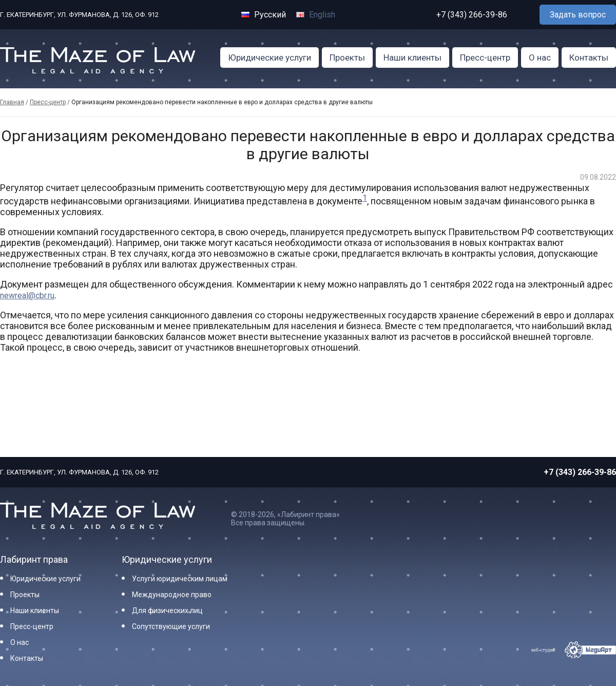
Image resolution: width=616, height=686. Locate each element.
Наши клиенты (412, 58)
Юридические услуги (269, 58)
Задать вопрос (578, 15)
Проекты (347, 58)
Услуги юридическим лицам (180, 579)
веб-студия (543, 650)
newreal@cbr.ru (27, 296)
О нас (540, 58)
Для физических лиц (167, 611)
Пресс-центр (485, 58)
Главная (12, 102)
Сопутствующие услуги (171, 626)
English (316, 15)
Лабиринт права (34, 559)
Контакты (589, 58)
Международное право (172, 595)
